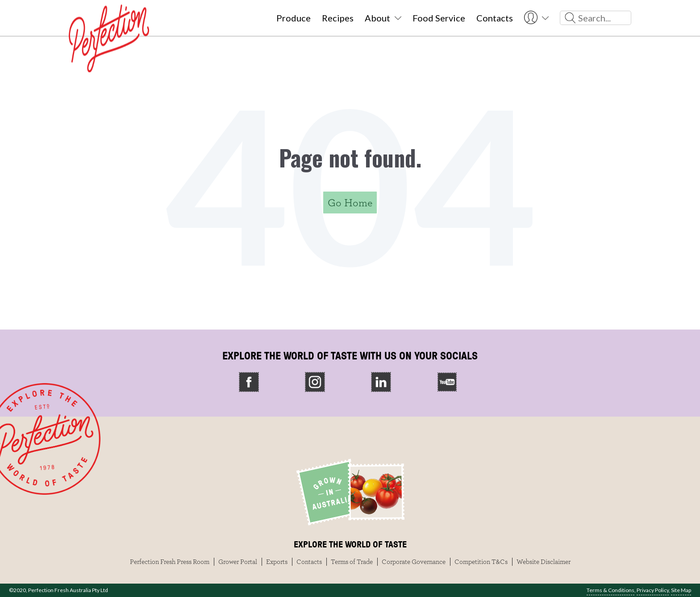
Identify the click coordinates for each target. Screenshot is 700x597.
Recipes (338, 18)
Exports (277, 562)
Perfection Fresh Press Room (170, 562)
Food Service (439, 18)
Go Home (350, 202)
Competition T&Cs (481, 562)
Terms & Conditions (610, 590)
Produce (294, 18)
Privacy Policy (653, 590)
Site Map (681, 590)
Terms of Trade (352, 562)
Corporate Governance (414, 562)
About (377, 18)
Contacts (495, 18)
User (536, 18)
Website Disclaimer (544, 562)
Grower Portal (238, 562)
